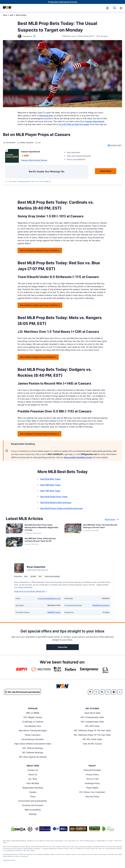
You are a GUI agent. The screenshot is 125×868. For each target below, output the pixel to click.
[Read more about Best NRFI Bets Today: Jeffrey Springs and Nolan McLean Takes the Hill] (42, 540)
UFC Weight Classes (33, 717)
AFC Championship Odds (92, 722)
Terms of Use (92, 779)
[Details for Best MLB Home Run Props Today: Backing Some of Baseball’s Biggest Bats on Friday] (14, 529)
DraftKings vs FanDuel (33, 722)
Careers (33, 792)
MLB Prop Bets (21, 15)
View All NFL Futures (92, 744)
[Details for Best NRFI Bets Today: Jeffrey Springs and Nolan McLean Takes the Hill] (14, 543)
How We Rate (33, 783)
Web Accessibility (33, 810)
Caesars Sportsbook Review (34, 160)
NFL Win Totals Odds (92, 739)
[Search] (115, 8)
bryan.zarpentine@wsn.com (49, 598)
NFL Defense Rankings (33, 752)
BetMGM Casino (54, 612)
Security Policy (92, 796)
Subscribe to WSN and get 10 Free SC (64, 2)
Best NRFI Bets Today (50, 485)
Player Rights (92, 788)
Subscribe (63, 647)
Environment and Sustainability (33, 801)
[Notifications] (107, 8)
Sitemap (33, 814)
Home (5, 15)
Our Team (33, 779)
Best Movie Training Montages (33, 730)
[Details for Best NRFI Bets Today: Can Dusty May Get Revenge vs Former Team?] (73, 529)
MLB (11, 15)
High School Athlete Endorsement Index (33, 744)
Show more (112, 519)
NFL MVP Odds (92, 726)
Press (33, 796)
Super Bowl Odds (92, 713)
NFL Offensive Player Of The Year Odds (92, 730)
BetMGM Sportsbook (101, 605)
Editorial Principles (92, 770)
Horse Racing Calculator (33, 739)
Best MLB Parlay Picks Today (54, 497)
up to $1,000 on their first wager (74, 124)
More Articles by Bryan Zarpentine (31, 591)
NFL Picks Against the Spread (33, 757)
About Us (33, 774)
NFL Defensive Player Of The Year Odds (92, 735)
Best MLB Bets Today (50, 479)
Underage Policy (92, 783)
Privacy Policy (92, 774)
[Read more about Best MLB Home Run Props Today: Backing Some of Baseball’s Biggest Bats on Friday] (42, 528)
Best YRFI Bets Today (50, 491)
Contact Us (33, 770)
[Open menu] (121, 8)
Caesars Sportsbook (95, 121)
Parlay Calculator (33, 735)
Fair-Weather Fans (33, 726)
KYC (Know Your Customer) (92, 792)
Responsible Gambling (33, 788)
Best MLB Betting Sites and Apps (56, 503)
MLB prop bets (46, 116)
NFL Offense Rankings (33, 748)
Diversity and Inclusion (33, 805)
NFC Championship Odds (92, 717)
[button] (121, 8)
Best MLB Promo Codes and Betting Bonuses (62, 508)
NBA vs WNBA (33, 713)
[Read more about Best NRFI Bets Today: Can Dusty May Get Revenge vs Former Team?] (100, 527)
